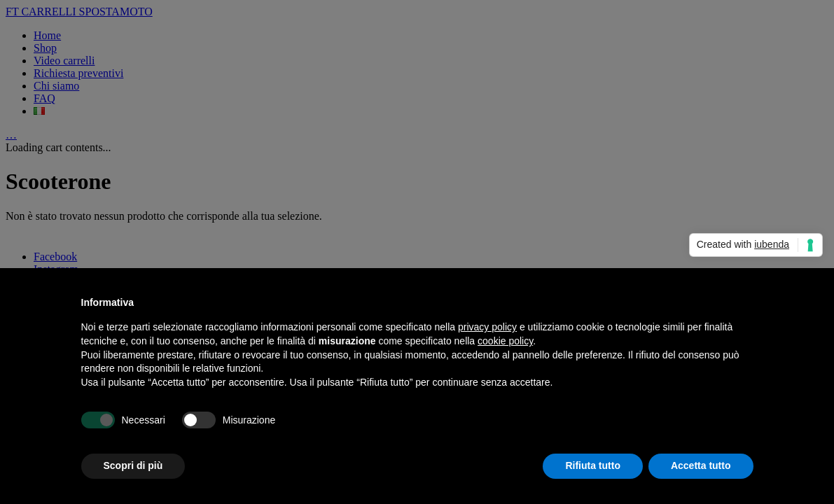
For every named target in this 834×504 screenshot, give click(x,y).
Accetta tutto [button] (701, 465)
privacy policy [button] (487, 327)
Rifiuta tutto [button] (593, 465)
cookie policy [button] (505, 341)
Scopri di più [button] (133, 465)
